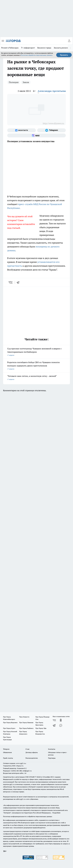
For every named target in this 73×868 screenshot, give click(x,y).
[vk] (11, 282)
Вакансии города (44, 48)
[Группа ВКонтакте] (22, 130)
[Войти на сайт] (69, 41)
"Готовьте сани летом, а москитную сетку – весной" (36, 378)
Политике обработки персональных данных (37, 55)
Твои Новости (24, 717)
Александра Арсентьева (52, 91)
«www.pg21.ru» (21, 763)
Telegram (6, 749)
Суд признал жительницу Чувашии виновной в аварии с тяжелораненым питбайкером (36, 352)
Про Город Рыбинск (26, 728)
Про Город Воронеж (10, 722)
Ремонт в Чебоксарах (10, 48)
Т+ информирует (28, 48)
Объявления (7, 752)
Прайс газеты (8, 758)
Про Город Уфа (41, 728)
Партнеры (52, 758)
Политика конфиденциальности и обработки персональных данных (28, 816)
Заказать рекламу (61, 48)
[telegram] (19, 282)
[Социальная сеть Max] (36, 135)
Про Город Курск (9, 728)
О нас (28, 749)
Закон (26, 82)
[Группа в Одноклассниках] (61, 720)
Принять (64, 55)
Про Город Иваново (26, 722)
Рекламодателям (32, 758)
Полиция (14, 82)
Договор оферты (32, 752)
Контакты (52, 749)
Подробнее (56, 813)
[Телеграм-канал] (51, 130)
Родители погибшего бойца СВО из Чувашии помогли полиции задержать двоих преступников (36, 366)
